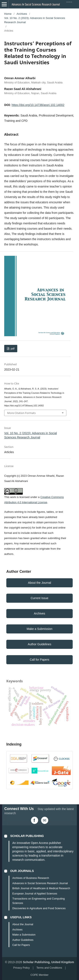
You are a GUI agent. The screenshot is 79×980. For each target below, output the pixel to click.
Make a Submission (39, 629)
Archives (22, 14)
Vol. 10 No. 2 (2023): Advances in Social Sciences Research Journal (35, 20)
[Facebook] (35, 820)
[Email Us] (45, 820)
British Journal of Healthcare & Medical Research (41, 888)
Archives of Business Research (31, 878)
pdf (12, 349)
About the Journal (40, 583)
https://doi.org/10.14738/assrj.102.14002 (38, 105)
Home (8, 14)
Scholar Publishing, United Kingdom (49, 962)
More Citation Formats (21, 413)
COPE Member (39, 975)
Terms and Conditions (49, 968)
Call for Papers (39, 660)
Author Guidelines (39, 644)
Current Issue (39, 598)
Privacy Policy (21, 968)
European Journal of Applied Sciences (35, 894)
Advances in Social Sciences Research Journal (40, 883)
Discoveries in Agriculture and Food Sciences (39, 908)
